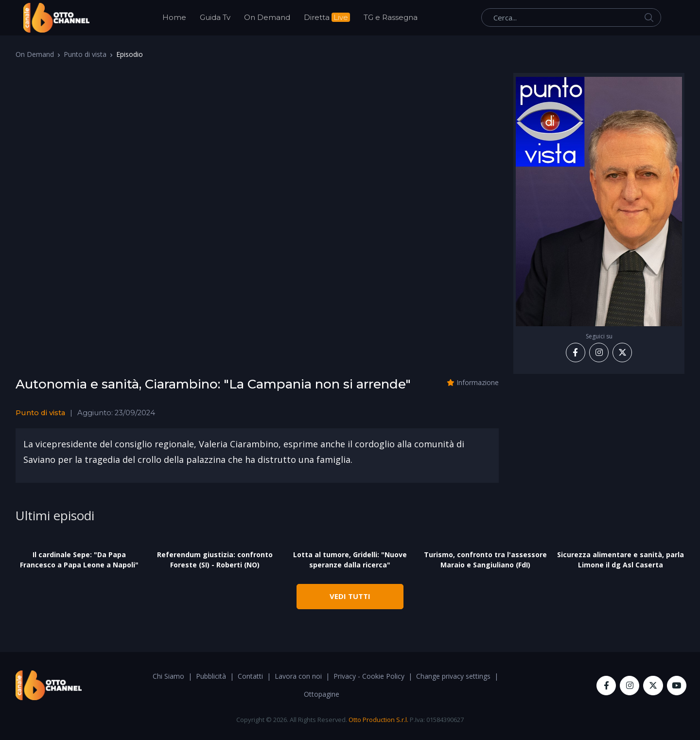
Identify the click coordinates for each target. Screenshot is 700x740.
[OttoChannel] (56, 18)
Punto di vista (85, 54)
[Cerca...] (571, 18)
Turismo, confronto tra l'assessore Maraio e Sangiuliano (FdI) (485, 560)
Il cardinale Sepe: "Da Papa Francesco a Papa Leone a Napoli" (79, 560)
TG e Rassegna (391, 17)
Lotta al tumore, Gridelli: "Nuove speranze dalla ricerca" (350, 560)
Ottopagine (322, 694)
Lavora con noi (298, 676)
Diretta (327, 17)
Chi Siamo (168, 676)
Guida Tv (215, 17)
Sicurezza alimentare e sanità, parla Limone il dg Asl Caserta (621, 560)
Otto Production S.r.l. (378, 720)
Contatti (250, 676)
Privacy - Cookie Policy (369, 676)
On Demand (267, 17)
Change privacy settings (453, 676)
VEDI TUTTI (350, 596)
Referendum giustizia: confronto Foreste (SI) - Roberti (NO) (215, 560)
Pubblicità (211, 676)
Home (174, 17)
